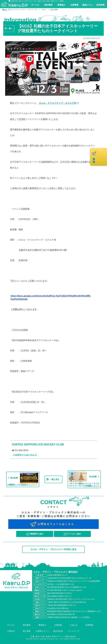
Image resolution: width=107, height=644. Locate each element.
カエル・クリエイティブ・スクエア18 (58, 103)
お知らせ (74, 625)
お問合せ (11, 631)
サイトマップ (74, 631)
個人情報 (27, 631)
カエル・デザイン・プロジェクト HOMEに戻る (54, 549)
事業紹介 (42, 625)
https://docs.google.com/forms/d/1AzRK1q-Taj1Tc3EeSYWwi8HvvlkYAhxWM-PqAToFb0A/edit (51, 297)
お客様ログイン (42, 631)
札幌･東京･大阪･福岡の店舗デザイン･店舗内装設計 (53, 636)
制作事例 (27, 625)
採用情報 (89, 625)
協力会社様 (58, 631)
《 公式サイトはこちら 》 (25, 455)
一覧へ (10, 28)
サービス (11, 625)
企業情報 (58, 625)
